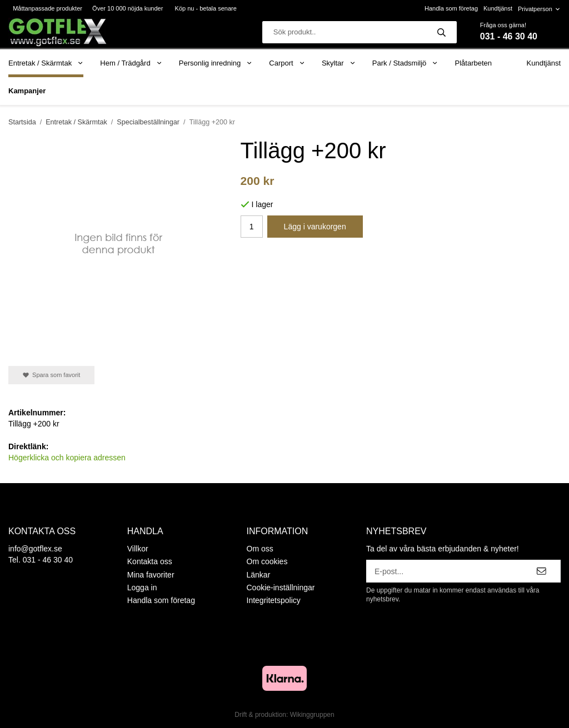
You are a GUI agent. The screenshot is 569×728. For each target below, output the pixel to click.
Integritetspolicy (274, 600)
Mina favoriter (151, 575)
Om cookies (267, 561)
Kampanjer (27, 91)
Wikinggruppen (312, 715)
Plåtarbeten (474, 63)
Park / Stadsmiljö (405, 63)
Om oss (260, 549)
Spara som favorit (51, 375)
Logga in (142, 588)
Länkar (259, 575)
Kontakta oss (150, 561)
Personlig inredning (216, 63)
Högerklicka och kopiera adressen (67, 458)
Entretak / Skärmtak (46, 63)
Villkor (138, 549)
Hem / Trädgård (131, 63)
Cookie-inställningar (281, 588)
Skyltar (339, 63)
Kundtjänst (498, 8)
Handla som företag (451, 8)
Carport (287, 63)
